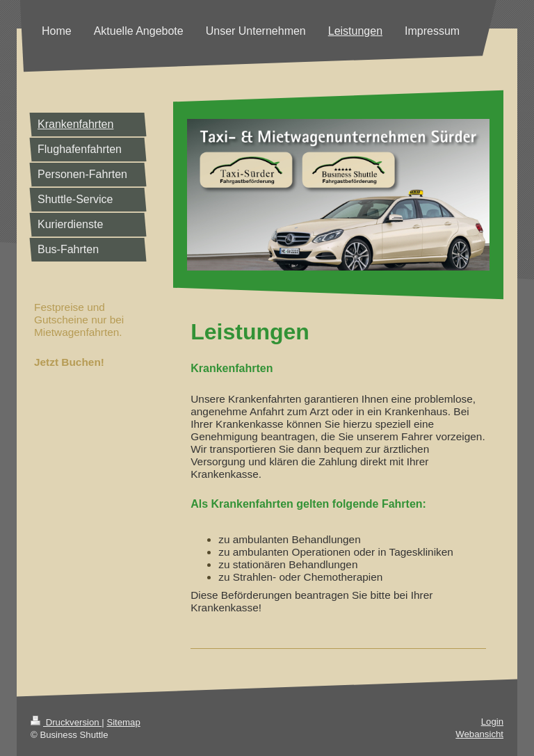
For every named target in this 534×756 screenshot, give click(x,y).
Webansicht (479, 734)
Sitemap (123, 722)
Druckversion (66, 722)
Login (492, 722)
